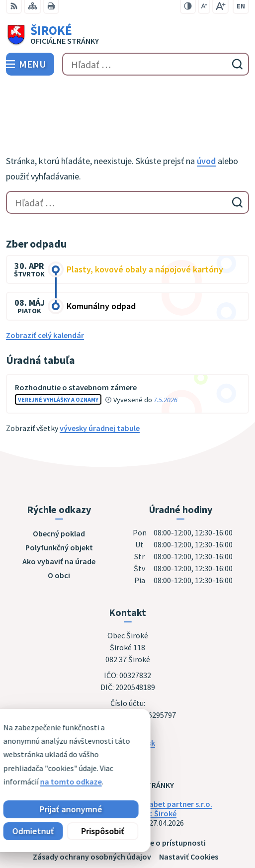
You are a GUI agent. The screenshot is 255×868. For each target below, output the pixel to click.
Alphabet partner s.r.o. (173, 757)
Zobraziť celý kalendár (45, 288)
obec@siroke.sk (127, 696)
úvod (206, 115)
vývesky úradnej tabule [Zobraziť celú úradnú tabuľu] (100, 382)
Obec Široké (156, 767)
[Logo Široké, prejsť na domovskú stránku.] (127, 35)
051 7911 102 (128, 684)
